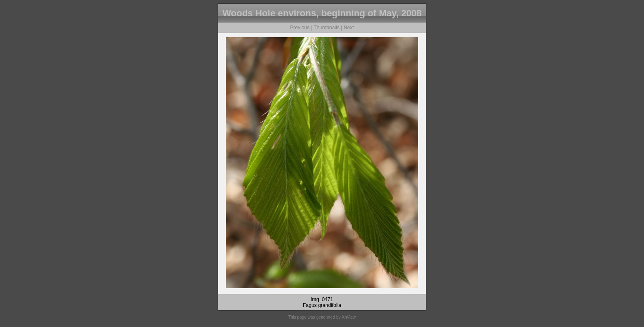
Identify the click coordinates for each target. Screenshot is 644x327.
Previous (300, 28)
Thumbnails (327, 28)
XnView (349, 317)
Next (349, 28)
